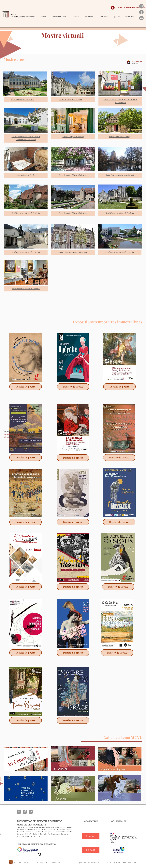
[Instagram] (141, 6)
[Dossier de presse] (26, 387)
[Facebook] (141, 12)
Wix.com (133, 862)
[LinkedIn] (141, 18)
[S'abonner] (91, 836)
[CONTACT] (91, 850)
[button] (89, 16)
